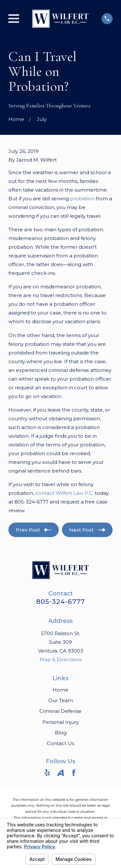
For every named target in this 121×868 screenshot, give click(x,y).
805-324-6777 (60, 602)
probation (82, 199)
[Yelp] (47, 773)
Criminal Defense (60, 711)
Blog (61, 733)
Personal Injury (60, 722)
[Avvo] (60, 773)
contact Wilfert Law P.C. (64, 493)
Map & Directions (61, 659)
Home (60, 690)
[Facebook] (74, 773)
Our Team (61, 700)
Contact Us (60, 743)
